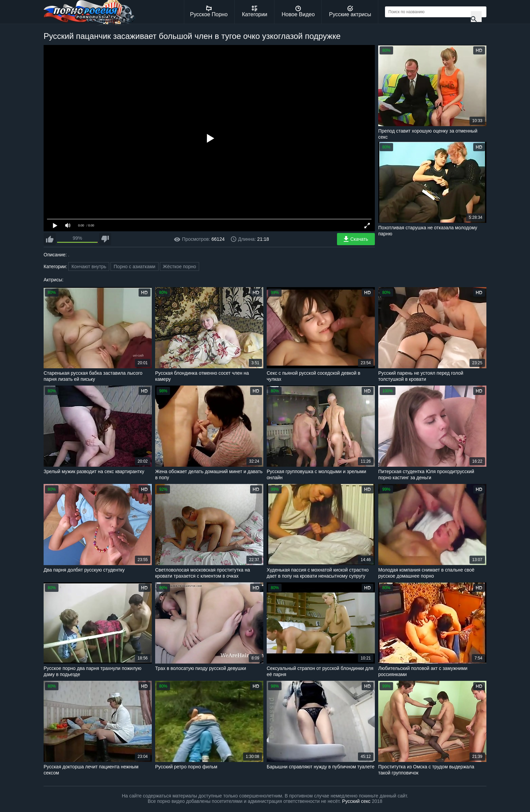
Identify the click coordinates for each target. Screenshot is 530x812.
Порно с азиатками (134, 266)
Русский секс (356, 801)
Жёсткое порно (180, 266)
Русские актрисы (350, 11)
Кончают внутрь (89, 266)
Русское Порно (209, 11)
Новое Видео (298, 11)
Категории (255, 11)
